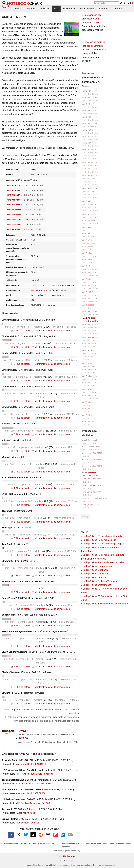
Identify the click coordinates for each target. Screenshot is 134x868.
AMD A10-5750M (90, 169)
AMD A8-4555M (90, 318)
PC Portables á (105, 589)
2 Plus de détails (21, 472)
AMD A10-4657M (15, 195)
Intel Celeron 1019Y (91, 505)
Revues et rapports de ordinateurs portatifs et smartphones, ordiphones (32, 844)
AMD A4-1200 (89, 422)
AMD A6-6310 (89, 389)
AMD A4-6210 (89, 227)
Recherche (104, 9)
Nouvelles (45, 9)
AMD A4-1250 (89, 409)
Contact (118, 9)
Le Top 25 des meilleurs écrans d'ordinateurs (105, 604)
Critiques (30, 9)
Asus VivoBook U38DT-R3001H (33, 793)
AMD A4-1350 (89, 415)
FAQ (56, 9)
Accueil (17, 9)
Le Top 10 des (90, 589)
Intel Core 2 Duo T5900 (92, 479)
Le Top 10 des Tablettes (95, 578)
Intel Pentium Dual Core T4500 (95, 498)
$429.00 (23, 738)
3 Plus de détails (21, 364)
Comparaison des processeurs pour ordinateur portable (92, 19)
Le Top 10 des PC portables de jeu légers (103, 544)
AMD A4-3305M (90, 253)
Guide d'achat (87, 9)
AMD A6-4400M (14, 224)
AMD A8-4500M (14, 190)
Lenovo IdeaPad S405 (28, 823)
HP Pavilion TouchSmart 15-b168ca (35, 774)
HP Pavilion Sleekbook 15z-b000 (34, 803)
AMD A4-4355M (14, 214)
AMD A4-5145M (90, 383)
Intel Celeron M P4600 (92, 460)
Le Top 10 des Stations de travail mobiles (103, 562)
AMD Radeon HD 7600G (41, 290)
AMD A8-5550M (90, 208)
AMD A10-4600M (15, 205)
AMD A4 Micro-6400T (92, 337)
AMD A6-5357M (90, 214)
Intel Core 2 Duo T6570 (93, 466)
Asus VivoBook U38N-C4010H (32, 764)
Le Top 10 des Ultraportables (97, 566)
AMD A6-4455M (14, 210)
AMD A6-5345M (90, 396)
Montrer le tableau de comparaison (51, 331)
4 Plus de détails (21, 331)
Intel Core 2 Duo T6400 (93, 453)
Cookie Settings (67, 856)
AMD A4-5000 (89, 247)
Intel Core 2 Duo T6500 (92, 492)
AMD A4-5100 (89, 402)
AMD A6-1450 (89, 240)
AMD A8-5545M (90, 136)
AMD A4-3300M (90, 324)
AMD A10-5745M (90, 292)
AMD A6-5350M (90, 273)
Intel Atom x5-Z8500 (92, 447)
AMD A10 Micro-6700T (92, 221)
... (131, 9)
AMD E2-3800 (89, 305)
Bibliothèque (69, 9)
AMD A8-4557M (14, 185)
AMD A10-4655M (15, 200)
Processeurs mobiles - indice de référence (84, 844)
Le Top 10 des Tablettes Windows (100, 581)
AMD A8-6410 (89, 363)
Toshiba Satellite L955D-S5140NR (34, 784)
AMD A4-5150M (90, 279)
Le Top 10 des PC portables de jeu (100, 540)
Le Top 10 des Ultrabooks (96, 570)
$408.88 (23, 731)
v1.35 (3, 747)
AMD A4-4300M (14, 229)
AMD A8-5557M (90, 182)
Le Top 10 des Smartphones (97, 585)
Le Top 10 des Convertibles (96, 574)
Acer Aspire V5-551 (27, 813)
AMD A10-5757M (90, 298)
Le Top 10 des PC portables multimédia (103, 536)
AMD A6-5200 (89, 357)
